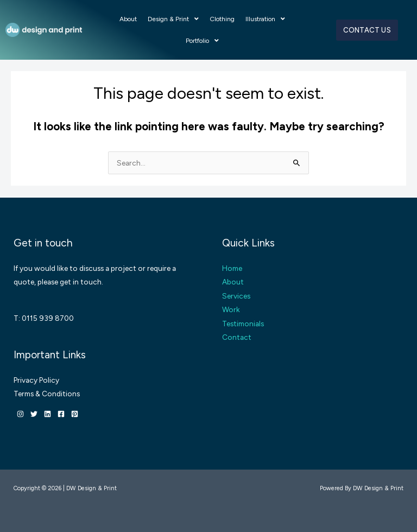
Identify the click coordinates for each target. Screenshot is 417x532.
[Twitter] (34, 414)
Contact (237, 337)
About (128, 19)
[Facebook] (61, 414)
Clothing (222, 19)
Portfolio (202, 41)
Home (232, 268)
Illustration (265, 19)
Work (231, 309)
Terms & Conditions (47, 394)
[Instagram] (20, 414)
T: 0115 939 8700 (44, 318)
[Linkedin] (48, 414)
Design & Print (173, 19)
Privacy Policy (36, 380)
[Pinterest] (75, 414)
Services (236, 296)
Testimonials (243, 324)
